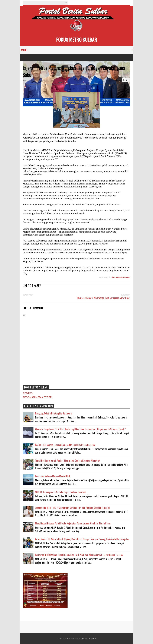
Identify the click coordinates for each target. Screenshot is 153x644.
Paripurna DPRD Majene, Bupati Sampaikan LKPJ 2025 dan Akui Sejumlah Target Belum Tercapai (79, 555)
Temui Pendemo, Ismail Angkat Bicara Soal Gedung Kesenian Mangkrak (68, 461)
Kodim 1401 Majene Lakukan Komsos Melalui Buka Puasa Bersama (65, 445)
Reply (27, 81)
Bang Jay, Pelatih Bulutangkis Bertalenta (54, 413)
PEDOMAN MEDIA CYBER (37, 397)
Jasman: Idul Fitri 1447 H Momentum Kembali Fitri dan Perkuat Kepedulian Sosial (72, 508)
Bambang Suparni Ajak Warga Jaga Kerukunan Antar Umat (104, 298)
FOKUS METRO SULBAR (77, 39)
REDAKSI (28, 393)
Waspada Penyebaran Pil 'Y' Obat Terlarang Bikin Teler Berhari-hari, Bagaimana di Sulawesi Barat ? (80, 429)
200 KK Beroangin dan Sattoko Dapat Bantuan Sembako (61, 492)
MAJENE (37, 81)
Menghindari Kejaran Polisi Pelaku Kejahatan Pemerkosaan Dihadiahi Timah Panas (73, 523)
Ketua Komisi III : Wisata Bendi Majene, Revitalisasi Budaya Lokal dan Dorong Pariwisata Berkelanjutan (82, 539)
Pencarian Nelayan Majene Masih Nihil (52, 476)
